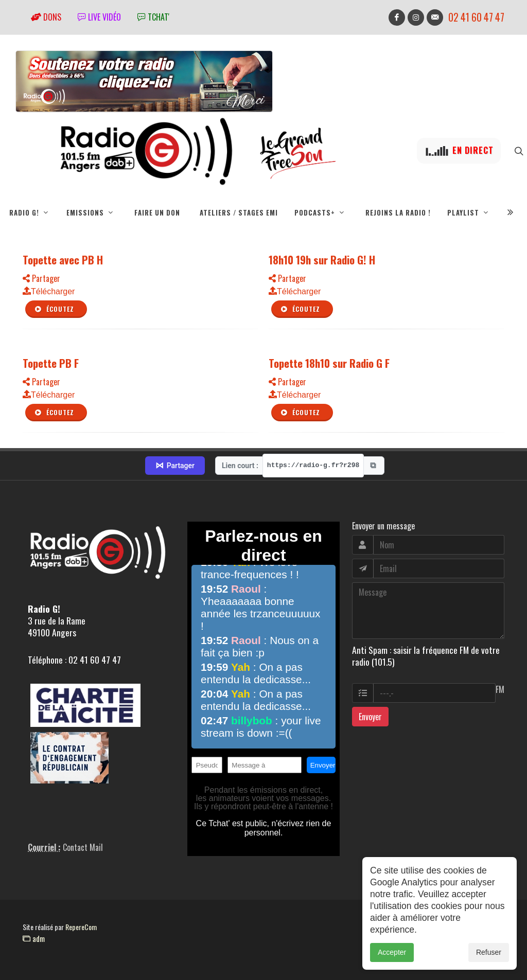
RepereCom (81, 927)
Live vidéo (99, 17)
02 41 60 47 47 (476, 17)
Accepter (392, 964)
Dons (46, 17)
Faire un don (157, 212)
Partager (41, 278)
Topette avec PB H (63, 260)
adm (34, 938)
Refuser (489, 964)
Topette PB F (51, 363)
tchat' (153, 17)
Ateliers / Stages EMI (239, 212)
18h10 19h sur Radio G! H (322, 260)
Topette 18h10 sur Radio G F (329, 363)
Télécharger (49, 291)
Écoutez (54, 309)
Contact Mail (83, 847)
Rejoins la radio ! (398, 212)
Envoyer (370, 717)
